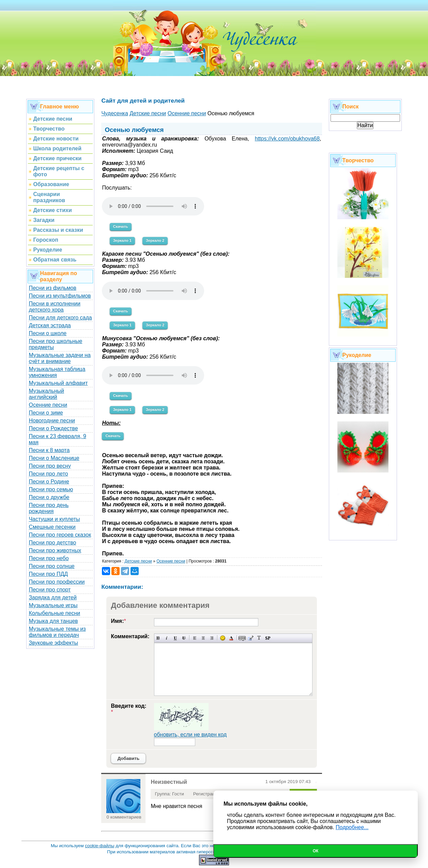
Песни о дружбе (49, 497)
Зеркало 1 (122, 240)
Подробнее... (352, 827)
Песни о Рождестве (53, 428)
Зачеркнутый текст (184, 638)
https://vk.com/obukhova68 (287, 139)
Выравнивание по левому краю (195, 638)
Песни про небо (49, 558)
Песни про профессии (57, 582)
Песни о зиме (46, 413)
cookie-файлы (100, 846)
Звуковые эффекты (53, 643)
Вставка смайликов (223, 638)
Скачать (121, 226)
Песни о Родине (49, 482)
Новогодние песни (52, 421)
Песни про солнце (51, 566)
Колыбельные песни (54, 613)
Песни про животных (55, 550)
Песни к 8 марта (49, 450)
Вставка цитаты (251, 638)
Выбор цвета (231, 638)
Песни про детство (52, 543)
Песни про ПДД (48, 574)
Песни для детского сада (60, 318)
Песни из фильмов (52, 288)
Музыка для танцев (53, 621)
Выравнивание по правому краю (212, 638)
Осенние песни (48, 405)
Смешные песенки (52, 527)
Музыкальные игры (53, 605)
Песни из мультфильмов (60, 296)
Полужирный (158, 638)
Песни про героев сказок (60, 535)
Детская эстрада (50, 325)
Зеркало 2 (155, 240)
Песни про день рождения (49, 508)
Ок (316, 851)
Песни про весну (50, 466)
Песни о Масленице (54, 458)
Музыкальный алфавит (58, 383)
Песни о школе (48, 333)
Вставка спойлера (268, 638)
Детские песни (138, 561)
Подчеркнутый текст (175, 638)
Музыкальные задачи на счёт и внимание (60, 358)
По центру (203, 638)
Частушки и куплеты (54, 519)
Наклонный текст (167, 638)
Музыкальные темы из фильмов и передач (57, 632)
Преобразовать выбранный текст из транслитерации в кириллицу (259, 638)
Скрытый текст (242, 638)
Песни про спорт (50, 590)
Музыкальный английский (46, 394)
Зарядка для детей (52, 597)
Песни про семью (51, 489)
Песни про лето (48, 474)
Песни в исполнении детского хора (55, 307)
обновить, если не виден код (190, 735)
